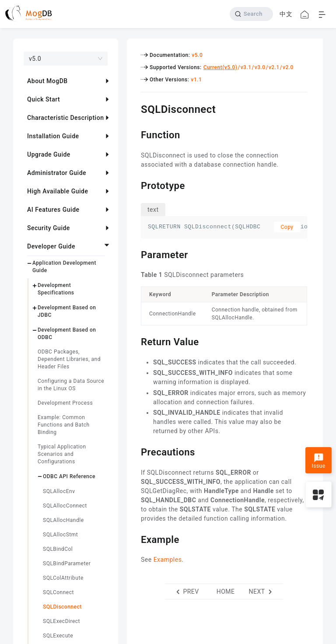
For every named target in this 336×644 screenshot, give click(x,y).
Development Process (65, 403)
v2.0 (288, 67)
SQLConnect (58, 592)
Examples (168, 560)
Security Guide (49, 228)
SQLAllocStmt (60, 535)
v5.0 (197, 55)
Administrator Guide (57, 173)
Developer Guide (51, 246)
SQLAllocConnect (65, 506)
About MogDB (47, 81)
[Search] (251, 14)
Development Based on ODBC (67, 334)
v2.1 (274, 67)
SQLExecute (58, 636)
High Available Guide (58, 191)
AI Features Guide (53, 210)
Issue (318, 461)
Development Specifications (56, 289)
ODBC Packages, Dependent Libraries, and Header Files (69, 359)
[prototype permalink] (134, 185)
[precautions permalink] (134, 451)
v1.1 (196, 80)
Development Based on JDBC (67, 311)
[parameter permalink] (134, 254)
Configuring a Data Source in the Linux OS (71, 385)
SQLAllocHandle (63, 520)
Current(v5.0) (220, 67)
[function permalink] (134, 134)
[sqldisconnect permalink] (134, 108)
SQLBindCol (58, 549)
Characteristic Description (65, 118)
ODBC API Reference (69, 476)
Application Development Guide (64, 267)
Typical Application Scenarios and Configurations (62, 454)
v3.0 (260, 67)
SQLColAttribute (63, 578)
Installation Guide (53, 136)
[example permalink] (134, 539)
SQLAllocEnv (59, 491)
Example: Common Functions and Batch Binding (64, 425)
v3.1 (246, 67)
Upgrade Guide (49, 154)
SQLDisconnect (62, 607)
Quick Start (44, 99)
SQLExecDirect (61, 621)
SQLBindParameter (67, 563)
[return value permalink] (134, 341)
